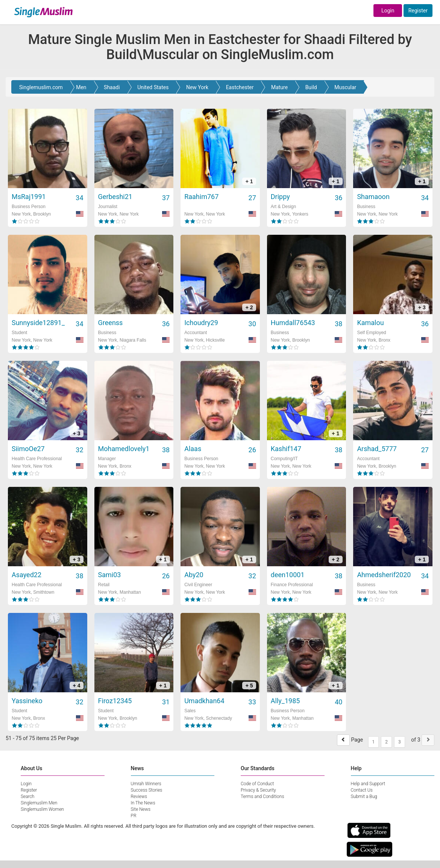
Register (418, 11)
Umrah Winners (146, 784)
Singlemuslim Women (42, 809)
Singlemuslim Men (39, 803)
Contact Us (362, 790)
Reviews (139, 797)
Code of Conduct (257, 784)
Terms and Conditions (262, 797)
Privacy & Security (258, 790)
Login (388, 11)
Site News (141, 809)
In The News (143, 803)
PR (134, 816)
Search (27, 797)
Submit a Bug (364, 797)
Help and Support (368, 784)
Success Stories (147, 790)
